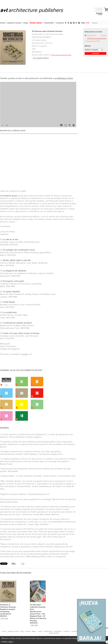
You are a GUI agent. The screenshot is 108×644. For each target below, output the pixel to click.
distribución (48, 631)
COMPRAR (95, 54)
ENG (83, 23)
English (25, 354)
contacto (60, 23)
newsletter (49, 23)
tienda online (36, 23)
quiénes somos (14, 23)
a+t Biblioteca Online (64, 78)
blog (25, 23)
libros (34, 631)
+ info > (10, 642)
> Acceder (100, 15)
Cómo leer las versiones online (61, 55)
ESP (88, 23)
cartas (40, 631)
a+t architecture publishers (35, 10)
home (3, 23)
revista (28, 631)
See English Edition (41, 58)
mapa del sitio (54, 633)
